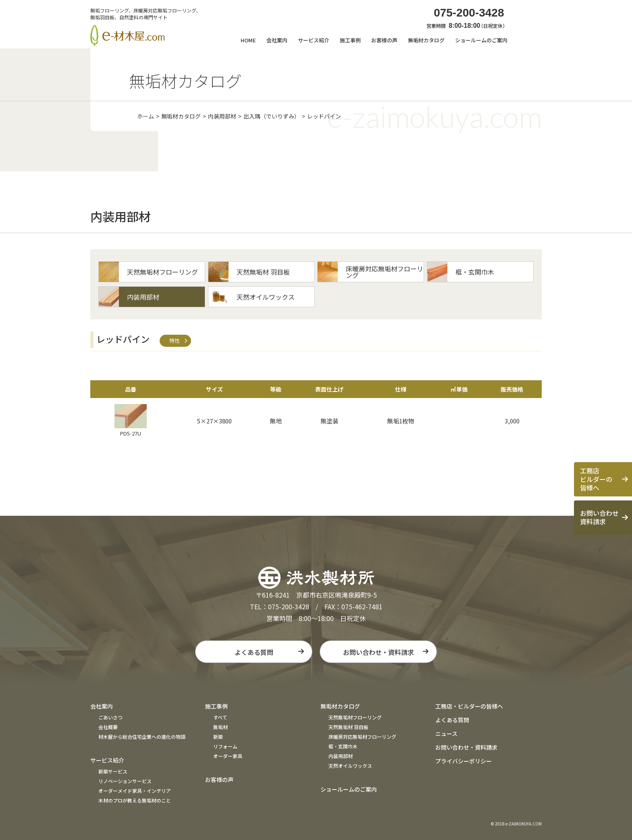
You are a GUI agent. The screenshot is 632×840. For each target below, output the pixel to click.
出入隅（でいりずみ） (272, 116)
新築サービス (113, 771)
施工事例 (216, 706)
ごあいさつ (110, 717)
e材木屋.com (127, 35)
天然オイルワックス (350, 766)
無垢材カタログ (181, 116)
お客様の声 (384, 40)
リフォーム (225, 746)
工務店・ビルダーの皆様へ (469, 706)
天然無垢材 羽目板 (348, 727)
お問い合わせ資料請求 (599, 517)
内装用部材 (222, 116)
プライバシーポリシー (464, 761)
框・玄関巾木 (343, 746)
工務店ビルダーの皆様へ (596, 479)
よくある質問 (254, 652)
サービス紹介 (107, 760)
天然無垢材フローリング (355, 717)
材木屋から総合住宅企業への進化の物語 (142, 737)
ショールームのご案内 (481, 40)
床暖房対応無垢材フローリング (362, 737)
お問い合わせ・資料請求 (378, 652)
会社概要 (108, 727)
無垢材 (220, 727)
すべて (220, 717)
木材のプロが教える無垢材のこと (135, 800)
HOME (248, 40)
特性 (175, 341)
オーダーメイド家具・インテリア (135, 791)
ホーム (146, 116)
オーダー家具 (228, 756)
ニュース (446, 734)
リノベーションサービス (125, 781)
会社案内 (102, 706)
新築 (218, 737)
